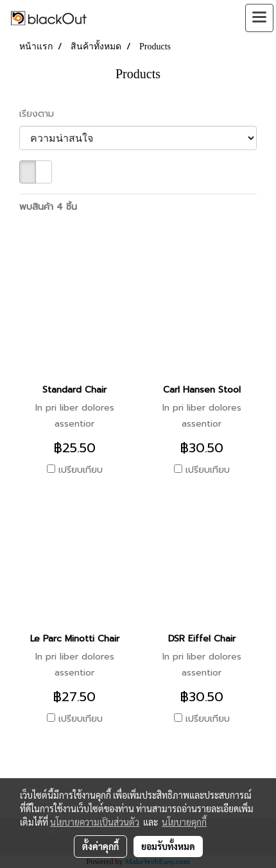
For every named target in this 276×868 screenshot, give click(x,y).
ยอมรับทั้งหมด (168, 846)
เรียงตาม (41, 114)
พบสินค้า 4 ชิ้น (48, 207)
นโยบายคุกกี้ (184, 822)
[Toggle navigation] (259, 18)
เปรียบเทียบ (81, 470)
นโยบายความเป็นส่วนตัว (95, 822)
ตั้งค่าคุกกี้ (100, 846)
